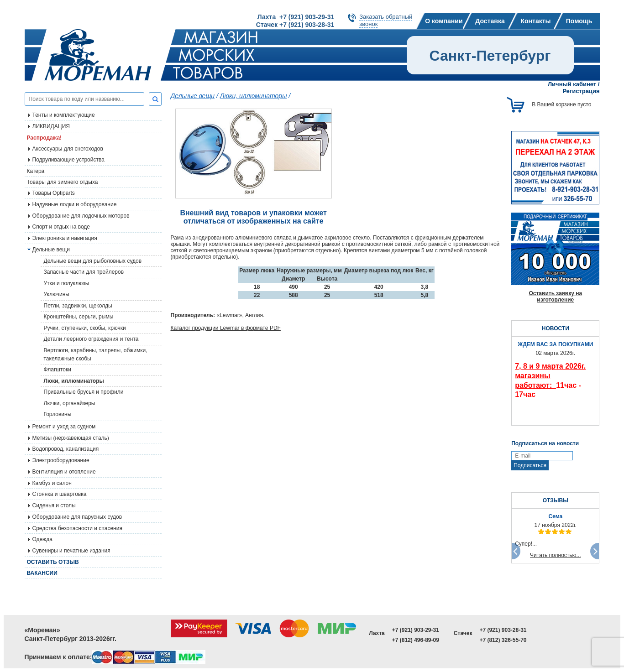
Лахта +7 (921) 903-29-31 (296, 17)
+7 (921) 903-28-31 (503, 630)
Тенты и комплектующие (64, 115)
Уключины (57, 294)
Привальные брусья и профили (84, 392)
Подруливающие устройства (68, 160)
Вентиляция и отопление (64, 472)
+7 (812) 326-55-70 (503, 640)
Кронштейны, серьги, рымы (79, 317)
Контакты (535, 21)
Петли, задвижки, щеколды (78, 306)
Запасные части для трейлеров (84, 272)
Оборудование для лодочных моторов (81, 216)
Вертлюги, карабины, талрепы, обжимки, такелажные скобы (96, 354)
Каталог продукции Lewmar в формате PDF (226, 328)
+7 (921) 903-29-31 (416, 630)
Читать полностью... (556, 555)
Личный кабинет (572, 84)
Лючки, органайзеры (70, 403)
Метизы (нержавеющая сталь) (71, 438)
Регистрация (581, 91)
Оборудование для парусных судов (77, 517)
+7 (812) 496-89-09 (416, 640)
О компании (444, 21)
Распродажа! (45, 138)
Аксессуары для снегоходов (68, 149)
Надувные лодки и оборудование (75, 204)
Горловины (58, 414)
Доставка (490, 21)
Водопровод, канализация (66, 449)
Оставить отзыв (53, 562)
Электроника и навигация (65, 238)
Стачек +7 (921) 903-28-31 (295, 25)
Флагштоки (58, 370)
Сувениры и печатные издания (71, 551)
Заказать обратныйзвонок (386, 20)
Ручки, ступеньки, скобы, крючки (85, 328)
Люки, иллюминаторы (74, 381)
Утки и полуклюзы (67, 283)
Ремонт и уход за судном (64, 427)
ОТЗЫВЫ (556, 500)
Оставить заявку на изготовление (555, 297)
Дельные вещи (193, 96)
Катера (36, 171)
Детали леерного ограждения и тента (91, 339)
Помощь (579, 21)
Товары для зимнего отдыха (63, 182)
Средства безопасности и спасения (77, 528)
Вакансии (42, 573)
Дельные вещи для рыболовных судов (93, 261)
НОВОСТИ (556, 328)
